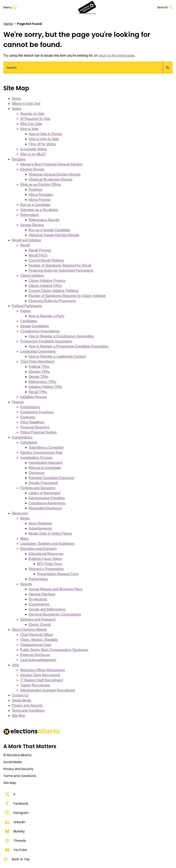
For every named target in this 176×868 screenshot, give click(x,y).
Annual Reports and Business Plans (56, 589)
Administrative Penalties (47, 498)
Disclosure (37, 473)
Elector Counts (40, 625)
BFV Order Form (50, 564)
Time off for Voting (42, 144)
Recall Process (40, 250)
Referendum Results (44, 220)
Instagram (17, 813)
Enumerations (39, 604)
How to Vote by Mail (44, 139)
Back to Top (16, 859)
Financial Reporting (35, 427)
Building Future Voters (45, 559)
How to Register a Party (46, 316)
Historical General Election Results (55, 174)
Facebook (17, 804)
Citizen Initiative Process (47, 281)
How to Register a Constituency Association (61, 336)
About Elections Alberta (29, 630)
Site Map (18, 716)
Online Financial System (38, 432)
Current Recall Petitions (46, 260)
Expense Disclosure (35, 655)
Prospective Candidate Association (46, 341)
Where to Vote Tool (26, 104)
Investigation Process (36, 458)
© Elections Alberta (17, 755)
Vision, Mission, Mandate (39, 640)
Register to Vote (32, 114)
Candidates (29, 321)
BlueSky (15, 831)
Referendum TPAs (42, 382)
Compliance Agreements (47, 503)
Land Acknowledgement (38, 660)
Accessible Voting (33, 149)
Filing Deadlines (32, 422)
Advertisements (40, 528)
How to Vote (29, 129)
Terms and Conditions (28, 710)
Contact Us (20, 695)
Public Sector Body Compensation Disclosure (54, 650)
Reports (26, 584)
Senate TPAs (38, 377)
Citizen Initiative (32, 276)
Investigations (22, 437)
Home (8, 24)
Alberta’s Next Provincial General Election (51, 164)
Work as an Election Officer (41, 184)
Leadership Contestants (38, 351)
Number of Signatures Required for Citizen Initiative (67, 296)
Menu (10, 7)
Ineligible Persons (34, 397)
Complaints (29, 442)
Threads (15, 841)
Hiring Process (40, 200)
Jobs (15, 665)
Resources (20, 513)
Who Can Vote (31, 124)
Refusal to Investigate (45, 468)
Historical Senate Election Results (54, 235)
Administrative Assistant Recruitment (48, 690)
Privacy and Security (27, 705)
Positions (36, 190)
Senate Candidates (35, 326)
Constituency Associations (40, 331)
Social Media (21, 700)
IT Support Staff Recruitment (42, 680)
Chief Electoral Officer (37, 635)
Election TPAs (39, 372)
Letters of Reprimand (44, 493)
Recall (25, 245)
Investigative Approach (46, 463)
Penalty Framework (43, 483)
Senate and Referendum (47, 609)
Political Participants (27, 306)
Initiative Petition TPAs (45, 387)
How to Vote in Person (45, 134)
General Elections (42, 594)
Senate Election (32, 225)
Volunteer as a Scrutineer (39, 210)
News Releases (40, 523)
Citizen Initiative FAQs (45, 286)
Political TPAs (39, 367)
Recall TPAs (38, 392)
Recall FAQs (38, 255)
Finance (18, 402)
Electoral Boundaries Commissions (55, 614)
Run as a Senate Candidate (49, 230)
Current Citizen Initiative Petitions (54, 291)
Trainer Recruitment (35, 685)
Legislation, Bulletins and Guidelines (47, 544)
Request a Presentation (46, 569)
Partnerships (38, 579)
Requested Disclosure (45, 508)
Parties (26, 311)
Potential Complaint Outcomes (51, 478)
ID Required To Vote (35, 119)
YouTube (16, 850)
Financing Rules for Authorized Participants (61, 270)
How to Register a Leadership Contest (57, 356)
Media (25, 518)
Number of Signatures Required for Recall (60, 265)
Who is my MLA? (33, 154)
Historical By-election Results (50, 179)
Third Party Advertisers (37, 362)
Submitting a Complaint (46, 447)
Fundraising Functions (37, 412)
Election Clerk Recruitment (40, 675)
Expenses (28, 417)
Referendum (30, 215)
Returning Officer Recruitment (42, 670)
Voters (17, 109)
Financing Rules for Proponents (52, 301)
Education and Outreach (38, 549)
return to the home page (116, 56)
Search (165, 7)
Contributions (30, 407)
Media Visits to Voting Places (50, 533)
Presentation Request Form (58, 574)
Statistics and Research (38, 619)
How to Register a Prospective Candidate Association (69, 346)
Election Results (32, 169)
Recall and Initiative (26, 240)
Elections (19, 159)
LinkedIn (15, 822)
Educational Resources (46, 554)
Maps (24, 539)
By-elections (38, 599)
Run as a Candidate (35, 205)
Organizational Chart (36, 645)
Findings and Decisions (38, 488)
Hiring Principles (41, 195)
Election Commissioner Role (41, 453)
